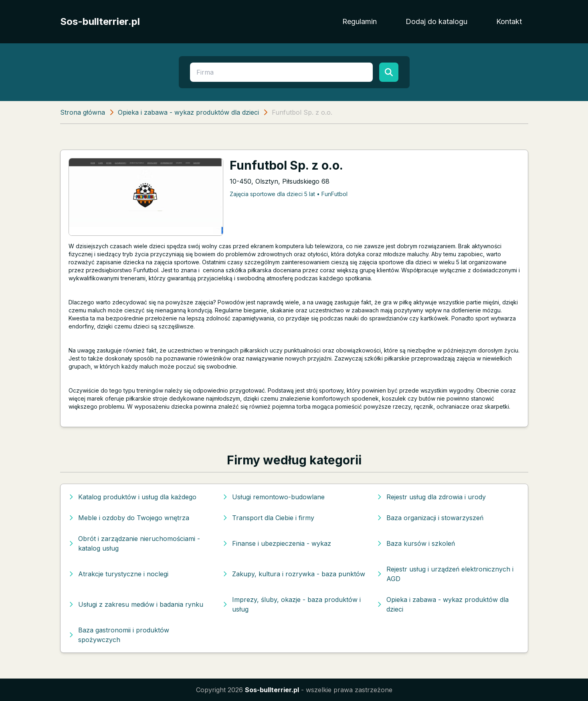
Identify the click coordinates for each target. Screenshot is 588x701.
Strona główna (83, 112)
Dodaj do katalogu (436, 21)
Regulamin (360, 21)
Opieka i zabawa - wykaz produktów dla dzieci (188, 112)
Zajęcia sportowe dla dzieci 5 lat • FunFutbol (289, 194)
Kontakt (509, 21)
